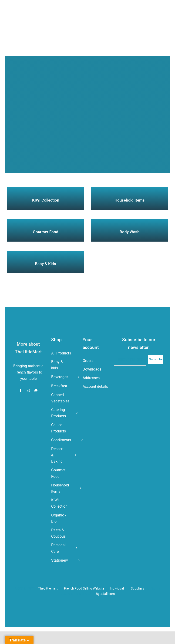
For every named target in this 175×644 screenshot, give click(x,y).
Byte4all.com (105, 594)
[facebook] (21, 390)
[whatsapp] (36, 390)
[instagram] (28, 390)
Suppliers (137, 588)
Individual (117, 588)
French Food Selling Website (84, 588)
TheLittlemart (48, 588)
